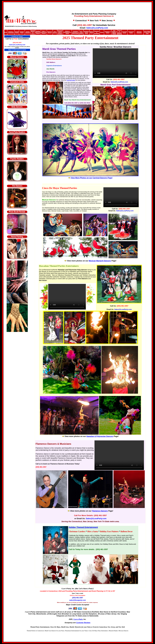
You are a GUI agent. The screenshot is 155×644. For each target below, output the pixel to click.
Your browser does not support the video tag (115, 63)
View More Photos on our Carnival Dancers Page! (90, 178)
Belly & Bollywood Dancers (44, 32)
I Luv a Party (78, 619)
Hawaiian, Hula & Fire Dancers (38, 32)
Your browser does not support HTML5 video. (67, 297)
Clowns (102, 32)
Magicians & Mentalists (97, 32)
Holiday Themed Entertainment (83, 527)
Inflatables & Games (108, 32)
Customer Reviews (83, 623)
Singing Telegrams (28, 32)
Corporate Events (125, 32)
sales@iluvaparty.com (77, 600)
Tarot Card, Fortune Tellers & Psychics (60, 32)
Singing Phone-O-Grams (33, 32)
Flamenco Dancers (50, 32)
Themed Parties (17, 32)
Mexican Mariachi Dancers (100, 261)
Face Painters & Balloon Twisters (114, 32)
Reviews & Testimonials (11, 32)
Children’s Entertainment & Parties (67, 32)
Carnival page (71, 80)
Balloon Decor (92, 32)
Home (6, 32)
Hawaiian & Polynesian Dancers (100, 436)
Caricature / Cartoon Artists (86, 32)
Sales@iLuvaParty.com (97, 28)
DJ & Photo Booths (81, 32)
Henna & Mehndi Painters (119, 32)
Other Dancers (55, 32)
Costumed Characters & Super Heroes (75, 32)
